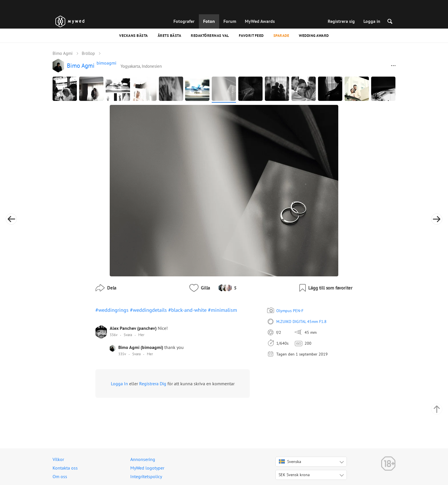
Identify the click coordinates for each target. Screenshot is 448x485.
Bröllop (88, 53)
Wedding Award (314, 36)
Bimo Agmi (63, 53)
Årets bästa (170, 36)
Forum (230, 21)
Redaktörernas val (210, 36)
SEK (294, 475)
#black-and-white (187, 310)
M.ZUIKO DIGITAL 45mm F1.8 (301, 322)
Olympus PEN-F (290, 311)
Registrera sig (341, 21)
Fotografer (184, 21)
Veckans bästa (134, 36)
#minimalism (223, 310)
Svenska (290, 462)
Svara (128, 335)
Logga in (372, 21)
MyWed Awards (260, 21)
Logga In (119, 384)
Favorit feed (251, 36)
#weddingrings (112, 310)
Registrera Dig (153, 384)
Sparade (281, 36)
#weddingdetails (148, 310)
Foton (209, 21)
